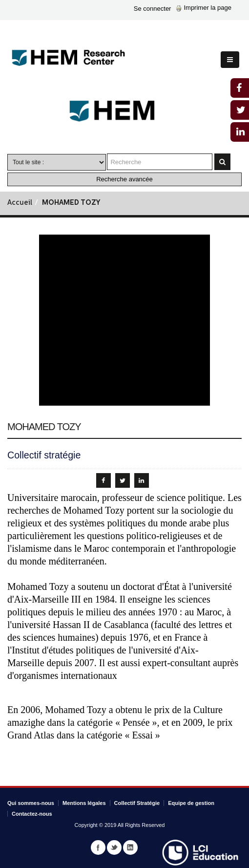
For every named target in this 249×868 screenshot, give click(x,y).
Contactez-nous (32, 814)
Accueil (20, 203)
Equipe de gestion (191, 803)
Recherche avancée (124, 179)
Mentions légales (84, 803)
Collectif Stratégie (137, 803)
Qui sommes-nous (31, 803)
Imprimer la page (204, 8)
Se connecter (153, 9)
